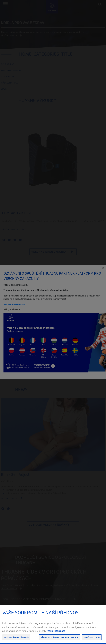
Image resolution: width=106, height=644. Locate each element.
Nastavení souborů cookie (16, 637)
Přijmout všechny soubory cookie (59, 637)
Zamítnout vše (92, 637)
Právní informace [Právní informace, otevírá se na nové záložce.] (56, 631)
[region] (53, 624)
